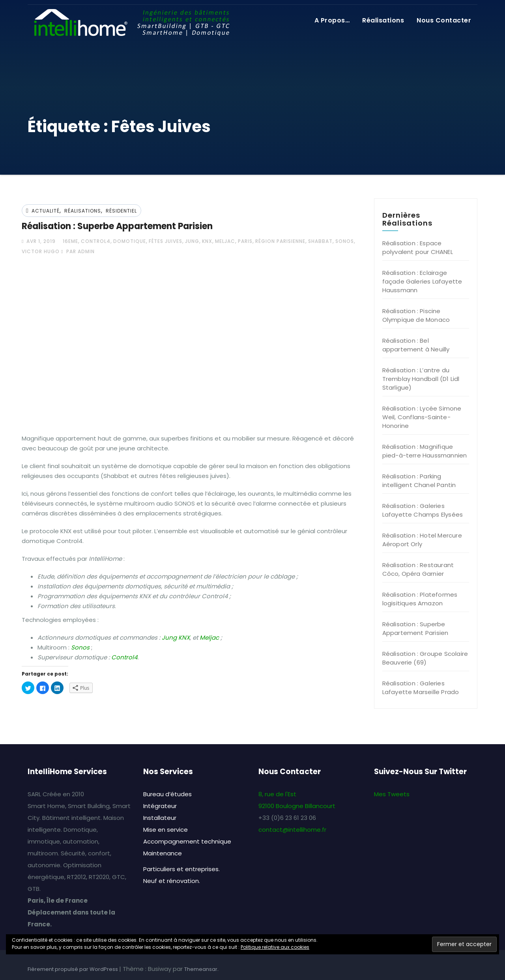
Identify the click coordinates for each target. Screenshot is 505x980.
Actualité (46, 211)
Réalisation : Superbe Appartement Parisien (117, 226)
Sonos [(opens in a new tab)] (80, 647)
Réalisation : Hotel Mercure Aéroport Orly (422, 540)
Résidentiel (121, 211)
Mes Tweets (392, 794)
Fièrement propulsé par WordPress (73, 969)
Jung (192, 241)
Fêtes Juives (166, 241)
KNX (207, 241)
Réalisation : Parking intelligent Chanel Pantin (419, 481)
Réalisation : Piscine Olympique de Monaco (416, 315)
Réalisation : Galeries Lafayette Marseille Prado (421, 688)
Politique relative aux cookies (275, 947)
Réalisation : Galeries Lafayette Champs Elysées (423, 510)
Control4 (96, 241)
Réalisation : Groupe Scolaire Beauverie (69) (425, 658)
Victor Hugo (41, 251)
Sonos (345, 241)
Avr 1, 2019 (40, 241)
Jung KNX (176, 637)
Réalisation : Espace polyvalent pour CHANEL (418, 247)
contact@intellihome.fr (292, 830)
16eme (70, 241)
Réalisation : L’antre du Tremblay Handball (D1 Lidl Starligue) (421, 379)
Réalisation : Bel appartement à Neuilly (416, 345)
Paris (245, 241)
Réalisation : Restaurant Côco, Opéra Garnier (418, 569)
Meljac (225, 241)
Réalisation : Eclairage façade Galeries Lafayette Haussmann (422, 281)
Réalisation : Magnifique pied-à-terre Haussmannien (425, 451)
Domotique (130, 241)
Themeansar (201, 969)
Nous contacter (444, 20)
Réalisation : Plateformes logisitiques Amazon (420, 599)
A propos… (332, 20)
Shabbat (320, 241)
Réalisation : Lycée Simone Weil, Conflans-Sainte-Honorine (422, 417)
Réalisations (383, 20)
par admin (78, 251)
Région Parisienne (280, 241)
